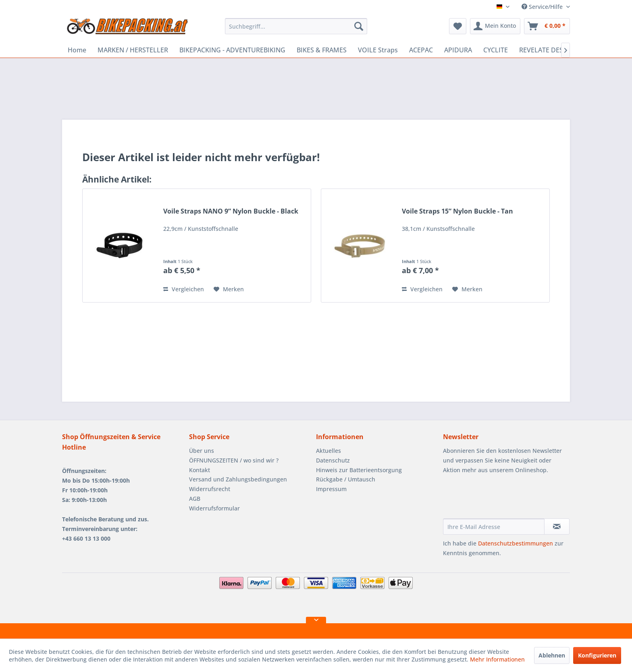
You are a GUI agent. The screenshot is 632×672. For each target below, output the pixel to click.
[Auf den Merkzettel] (229, 289)
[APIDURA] (458, 50)
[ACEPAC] (421, 50)
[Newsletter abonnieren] (557, 527)
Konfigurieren (597, 655)
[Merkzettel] (458, 26)
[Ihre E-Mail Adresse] (494, 527)
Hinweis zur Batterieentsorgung (359, 470)
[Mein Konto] (495, 26)
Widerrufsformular (214, 508)
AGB (195, 499)
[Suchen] (359, 26)
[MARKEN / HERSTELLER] (133, 50)
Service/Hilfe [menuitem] (543, 7)
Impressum (331, 489)
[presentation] (504, 499)
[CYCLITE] (496, 50)
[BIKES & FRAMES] (322, 50)
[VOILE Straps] (378, 50)
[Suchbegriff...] (296, 26)
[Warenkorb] (547, 26)
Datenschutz (333, 460)
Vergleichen (184, 289)
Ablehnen (552, 655)
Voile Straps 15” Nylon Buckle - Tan (457, 211)
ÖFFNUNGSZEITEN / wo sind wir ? (234, 460)
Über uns (202, 451)
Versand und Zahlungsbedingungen (238, 479)
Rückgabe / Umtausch (346, 479)
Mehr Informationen (497, 659)
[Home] (77, 50)
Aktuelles (328, 451)
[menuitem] (296, 26)
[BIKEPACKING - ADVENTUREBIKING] (232, 50)
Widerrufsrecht (210, 489)
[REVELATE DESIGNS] (549, 50)
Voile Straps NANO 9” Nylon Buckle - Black (231, 211)
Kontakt (200, 470)
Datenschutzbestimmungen (516, 543)
